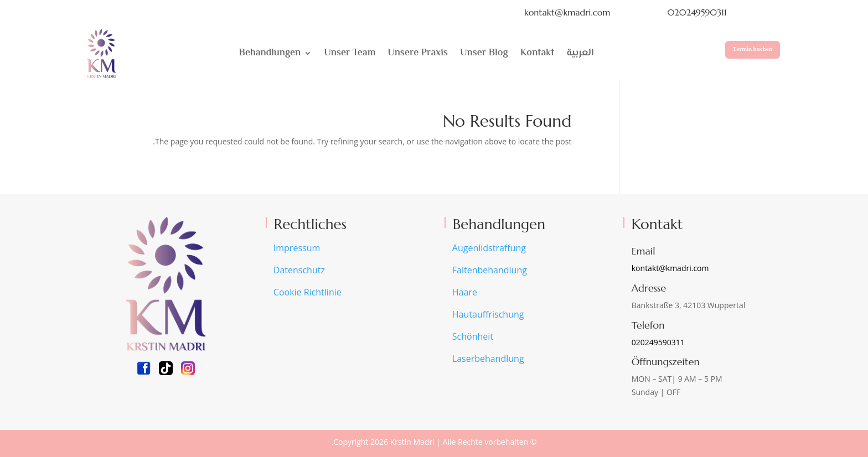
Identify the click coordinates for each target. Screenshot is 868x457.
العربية (580, 53)
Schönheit (473, 336)
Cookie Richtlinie (308, 292)
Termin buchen (753, 49)
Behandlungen (270, 53)
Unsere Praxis (418, 53)
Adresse (649, 288)
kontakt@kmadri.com (567, 12)
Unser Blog (484, 53)
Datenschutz (299, 270)
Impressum (297, 248)
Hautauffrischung (488, 314)
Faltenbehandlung (490, 270)
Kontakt (538, 53)
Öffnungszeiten (666, 362)
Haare (465, 292)
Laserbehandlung (488, 359)
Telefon (648, 325)
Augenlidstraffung (489, 248)
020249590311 (697, 12)
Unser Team (350, 53)
